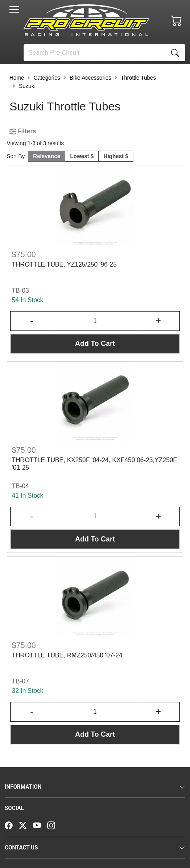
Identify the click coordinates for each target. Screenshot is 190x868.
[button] (14, 9)
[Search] (94, 53)
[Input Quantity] (95, 321)
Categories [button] (47, 78)
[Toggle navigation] (14, 9)
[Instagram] (54, 825)
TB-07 (20, 681)
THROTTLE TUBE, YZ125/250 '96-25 (64, 264)
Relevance (47, 156)
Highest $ (116, 156)
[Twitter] (26, 825)
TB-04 (20, 486)
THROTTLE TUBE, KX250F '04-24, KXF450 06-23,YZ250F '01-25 (94, 464)
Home (17, 78)
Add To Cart (95, 343)
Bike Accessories (90, 78)
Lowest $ (82, 156)
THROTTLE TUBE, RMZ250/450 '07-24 (67, 655)
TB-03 (20, 290)
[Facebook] (12, 825)
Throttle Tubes (138, 78)
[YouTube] (40, 825)
